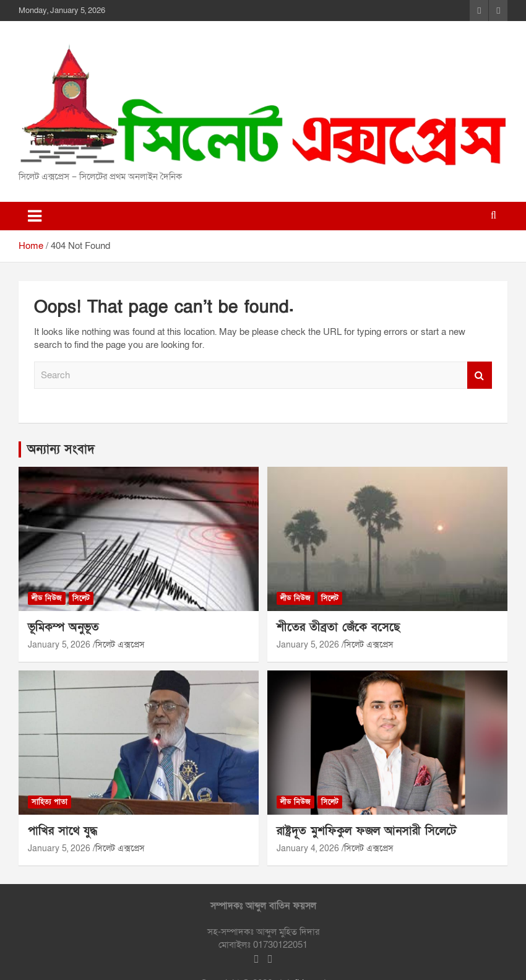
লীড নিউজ (47, 598)
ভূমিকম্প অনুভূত (63, 627)
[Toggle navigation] (35, 216)
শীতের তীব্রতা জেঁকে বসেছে (338, 627)
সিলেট (81, 598)
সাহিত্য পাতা (50, 802)
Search (480, 375)
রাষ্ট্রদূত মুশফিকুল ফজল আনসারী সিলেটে (366, 831)
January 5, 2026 (59, 645)
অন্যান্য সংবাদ (61, 449)
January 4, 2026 (308, 848)
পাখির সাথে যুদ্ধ (63, 831)
